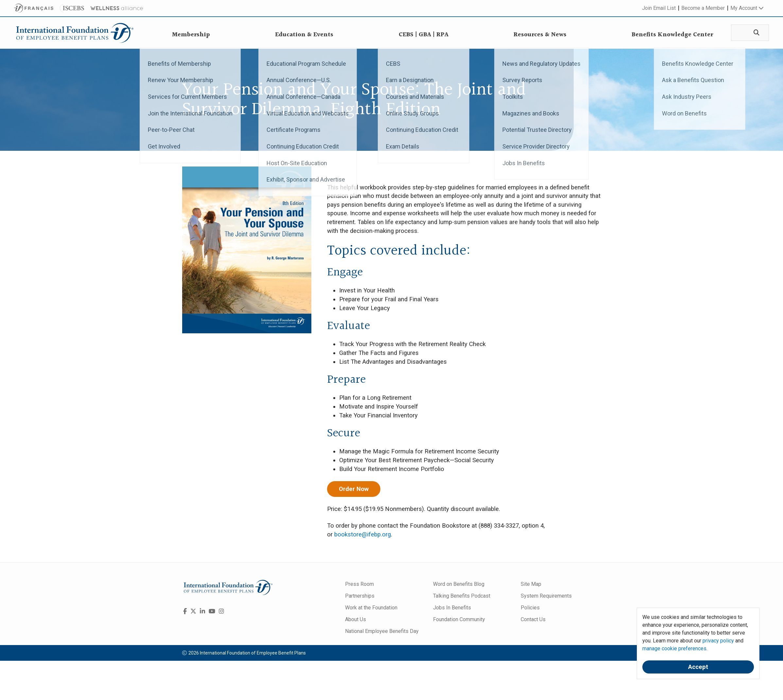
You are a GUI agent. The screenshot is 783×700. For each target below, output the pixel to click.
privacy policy (718, 641)
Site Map (531, 584)
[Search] (755, 33)
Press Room (359, 584)
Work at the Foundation (371, 608)
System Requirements (546, 596)
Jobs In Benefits (452, 608)
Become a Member (703, 8)
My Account (747, 8)
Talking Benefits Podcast (462, 596)
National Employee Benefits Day (382, 631)
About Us (356, 619)
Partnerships (360, 596)
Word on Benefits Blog (459, 584)
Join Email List (659, 8)
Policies (530, 608)
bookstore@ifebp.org (363, 534)
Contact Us (533, 619)
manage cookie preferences (674, 648)
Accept (698, 667)
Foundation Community (459, 619)
